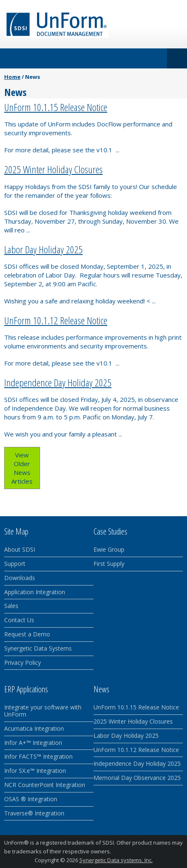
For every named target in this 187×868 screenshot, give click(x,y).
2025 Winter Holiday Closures (53, 169)
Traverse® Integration (34, 813)
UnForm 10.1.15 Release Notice (56, 107)
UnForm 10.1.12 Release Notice (56, 320)
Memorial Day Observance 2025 (137, 778)
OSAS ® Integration (31, 799)
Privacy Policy (23, 662)
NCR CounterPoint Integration (45, 785)
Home (12, 77)
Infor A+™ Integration (33, 743)
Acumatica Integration (34, 728)
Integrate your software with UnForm (43, 711)
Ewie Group (109, 549)
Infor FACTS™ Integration (38, 756)
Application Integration (35, 592)
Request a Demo (27, 634)
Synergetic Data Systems (38, 648)
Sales (11, 606)
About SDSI (20, 549)
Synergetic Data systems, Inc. (116, 860)
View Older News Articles (22, 468)
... (118, 150)
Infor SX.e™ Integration (35, 771)
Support (15, 564)
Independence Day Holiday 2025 (58, 382)
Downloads (20, 578)
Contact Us (19, 620)
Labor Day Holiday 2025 (43, 249)
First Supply (109, 564)
